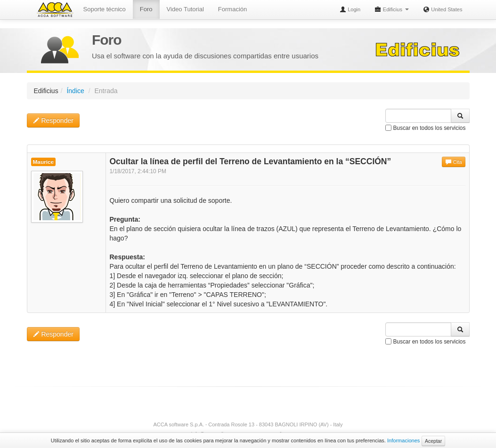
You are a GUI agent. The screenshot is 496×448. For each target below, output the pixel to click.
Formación (232, 9)
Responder (53, 120)
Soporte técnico (105, 9)
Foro (146, 9)
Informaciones (403, 440)
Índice (75, 91)
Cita (454, 162)
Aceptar (433, 441)
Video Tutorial (185, 9)
